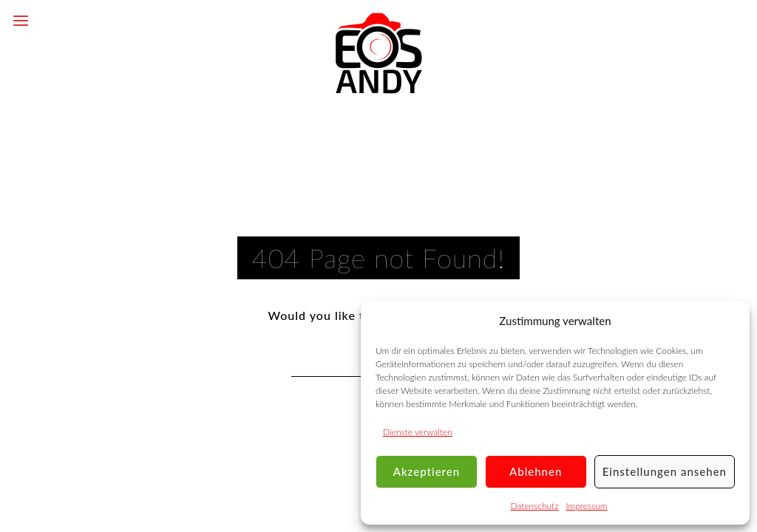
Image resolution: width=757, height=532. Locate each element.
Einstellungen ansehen (665, 471)
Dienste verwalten (418, 432)
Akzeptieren (427, 471)
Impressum (587, 506)
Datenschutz (535, 506)
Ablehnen (536, 471)
